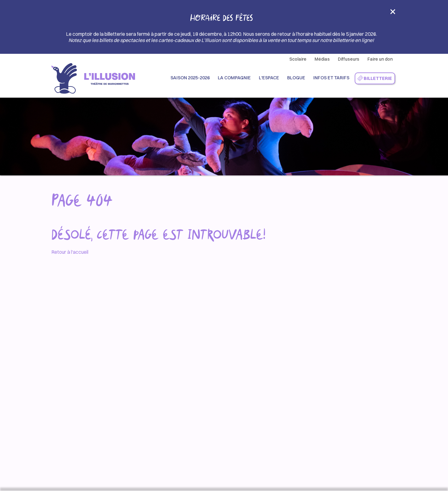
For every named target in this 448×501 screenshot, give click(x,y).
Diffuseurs (349, 59)
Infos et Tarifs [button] (331, 78)
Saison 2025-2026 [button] (190, 78)
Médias (322, 59)
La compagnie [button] (234, 78)
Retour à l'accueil (70, 252)
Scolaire (298, 59)
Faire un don (380, 59)
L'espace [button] (269, 78)
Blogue (296, 78)
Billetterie (374, 78)
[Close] (393, 13)
